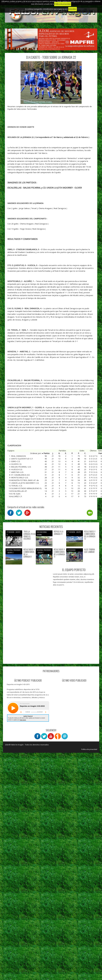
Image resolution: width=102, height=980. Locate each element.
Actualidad (71, 550)
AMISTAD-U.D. (17, 472)
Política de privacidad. (63, 4)
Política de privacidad (89, 749)
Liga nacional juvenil (42, 533)
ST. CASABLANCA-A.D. (21, 475)
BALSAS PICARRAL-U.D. (21, 467)
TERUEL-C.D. (17, 486)
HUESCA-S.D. (17, 469)
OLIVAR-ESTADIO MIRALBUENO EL (26, 488)
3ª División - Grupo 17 (13, 533)
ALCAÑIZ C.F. (17, 496)
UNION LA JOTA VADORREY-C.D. (25, 483)
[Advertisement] (31, 633)
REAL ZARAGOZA (18, 456)
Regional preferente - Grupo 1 (44, 551)
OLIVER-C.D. (16, 464)
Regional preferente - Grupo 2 (14, 551)
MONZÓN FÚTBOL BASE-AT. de (25, 480)
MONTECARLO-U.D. (20, 477)
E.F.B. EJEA (16, 494)
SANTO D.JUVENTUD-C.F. (22, 459)
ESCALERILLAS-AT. (19, 491)
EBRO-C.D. (16, 461)
